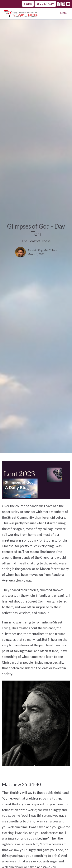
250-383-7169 (45, 4)
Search (28, 4)
